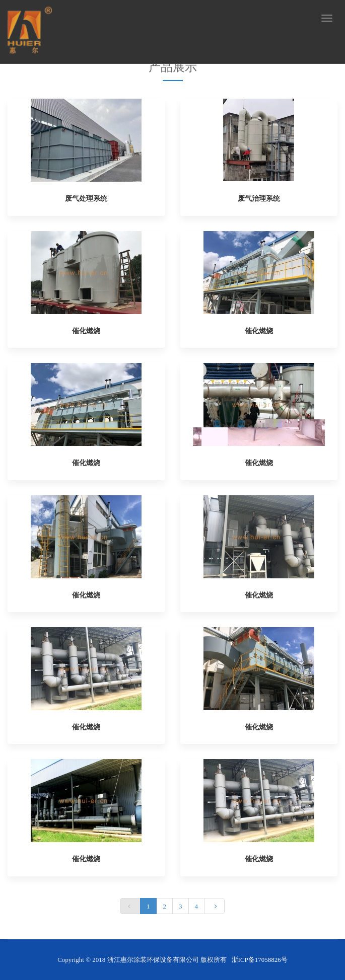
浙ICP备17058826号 (260, 960)
